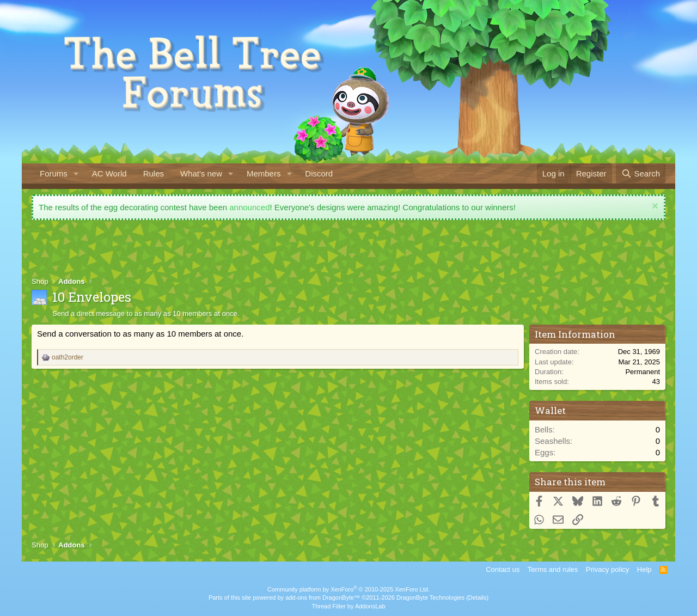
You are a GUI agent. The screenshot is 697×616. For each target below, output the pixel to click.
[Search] (641, 173)
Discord (319, 173)
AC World (109, 173)
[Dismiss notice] (654, 207)
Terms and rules (553, 569)
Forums (54, 173)
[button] (76, 173)
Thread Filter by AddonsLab (348, 606)
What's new (201, 173)
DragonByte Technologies (430, 597)
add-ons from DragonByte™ (323, 597)
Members (264, 173)
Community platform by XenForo (348, 589)
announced (249, 207)
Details (478, 597)
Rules (154, 173)
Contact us (503, 569)
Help (644, 569)
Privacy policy (607, 569)
